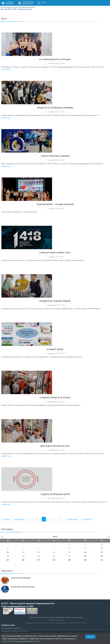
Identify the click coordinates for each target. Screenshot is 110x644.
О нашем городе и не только (55, 397)
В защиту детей (55, 349)
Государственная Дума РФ (11, 628)
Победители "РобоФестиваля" (55, 301)
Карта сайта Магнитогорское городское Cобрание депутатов (56, 617)
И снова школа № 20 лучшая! (55, 59)
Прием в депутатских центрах (23, 587)
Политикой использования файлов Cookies (21, 641)
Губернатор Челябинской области (15, 631)
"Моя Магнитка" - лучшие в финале (55, 204)
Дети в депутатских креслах (55, 446)
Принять (90, 637)
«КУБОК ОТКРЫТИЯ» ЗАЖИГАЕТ (55, 156)
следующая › (73, 519)
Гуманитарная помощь (21, 578)
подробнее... (6, 69)
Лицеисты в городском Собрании (55, 108)
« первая (5, 519)
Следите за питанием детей (55, 494)
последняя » (87, 519)
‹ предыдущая (19, 519)
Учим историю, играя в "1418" (55, 253)
